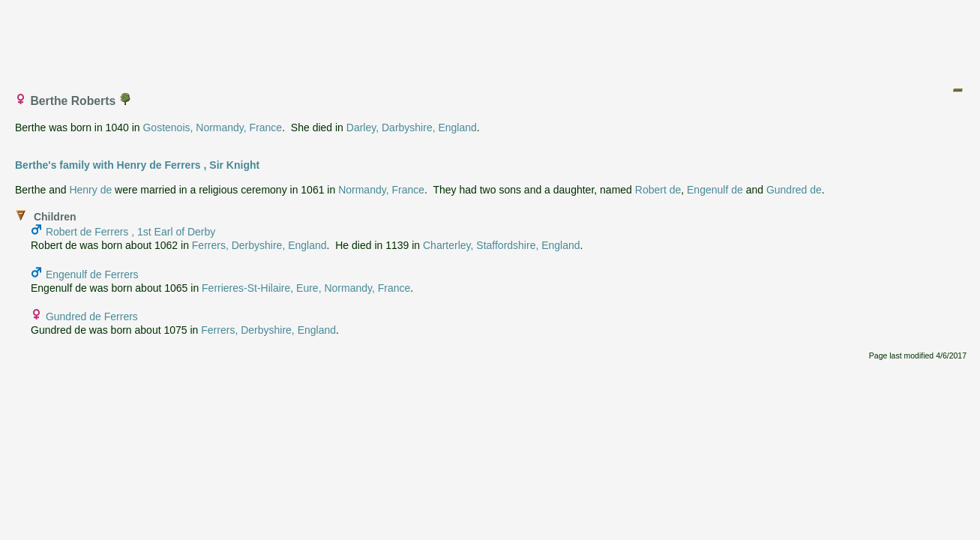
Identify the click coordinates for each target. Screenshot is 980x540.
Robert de (658, 190)
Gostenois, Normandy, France (212, 127)
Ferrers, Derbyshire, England (259, 245)
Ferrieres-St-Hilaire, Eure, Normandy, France (306, 288)
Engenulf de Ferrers (92, 274)
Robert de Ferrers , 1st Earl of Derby (130, 232)
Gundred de (794, 190)
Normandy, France (381, 190)
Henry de (90, 190)
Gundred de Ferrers (92, 316)
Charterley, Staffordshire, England (502, 245)
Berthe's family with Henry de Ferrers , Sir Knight (137, 165)
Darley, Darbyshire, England (412, 127)
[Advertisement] (491, 40)
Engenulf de (715, 190)
